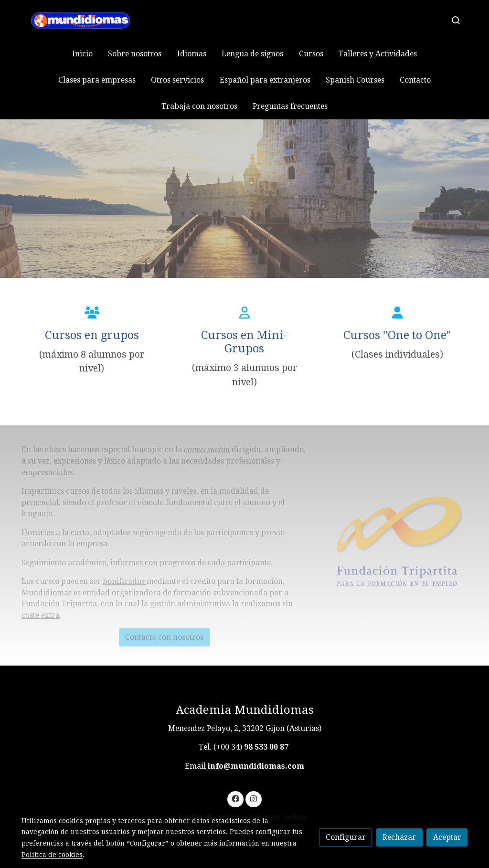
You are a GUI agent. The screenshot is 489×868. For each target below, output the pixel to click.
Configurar (346, 837)
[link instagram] (253, 798)
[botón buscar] (456, 20)
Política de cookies (52, 855)
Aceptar (447, 837)
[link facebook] (236, 798)
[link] (83, 20)
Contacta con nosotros (164, 637)
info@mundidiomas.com (256, 766)
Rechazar (399, 837)
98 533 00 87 (266, 747)
